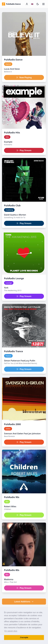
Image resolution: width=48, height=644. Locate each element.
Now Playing (24, 77)
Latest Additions (24, 602)
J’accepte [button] (24, 637)
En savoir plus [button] (11, 631)
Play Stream (24, 150)
